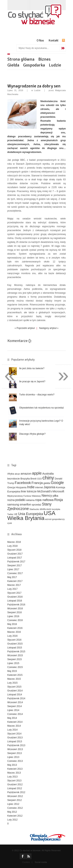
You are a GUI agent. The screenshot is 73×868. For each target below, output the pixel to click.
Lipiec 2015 (13, 663)
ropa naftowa (44, 500)
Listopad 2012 (15, 788)
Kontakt (54, 40)
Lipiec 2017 (13, 569)
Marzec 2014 (14, 726)
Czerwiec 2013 (15, 761)
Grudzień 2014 (15, 691)
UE (16, 514)
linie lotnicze (29, 491)
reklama (30, 500)
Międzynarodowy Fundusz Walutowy (24, 496)
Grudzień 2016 (15, 597)
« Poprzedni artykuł (25, 328)
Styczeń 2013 (15, 781)
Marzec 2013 (14, 773)
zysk (10, 523)
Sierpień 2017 (15, 566)
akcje (17, 474)
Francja (37, 483)
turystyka (56, 509)
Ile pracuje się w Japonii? (32, 381)
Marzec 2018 (14, 542)
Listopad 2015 (15, 648)
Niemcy (47, 495)
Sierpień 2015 (15, 659)
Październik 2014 (16, 698)
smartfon (25, 504)
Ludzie (55, 65)
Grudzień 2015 (15, 644)
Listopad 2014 (15, 695)
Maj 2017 (12, 577)
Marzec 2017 (14, 585)
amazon (26, 473)
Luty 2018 (13, 546)
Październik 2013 (16, 745)
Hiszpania (21, 487)
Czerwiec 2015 (15, 667)
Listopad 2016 (15, 601)
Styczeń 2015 (15, 687)
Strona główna (21, 59)
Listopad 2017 (15, 558)
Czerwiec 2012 (15, 808)
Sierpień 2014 (15, 706)
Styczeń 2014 (15, 734)
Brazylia (25, 479)
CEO (39, 479)
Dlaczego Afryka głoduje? (32, 434)
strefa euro (45, 509)
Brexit (33, 479)
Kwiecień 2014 (15, 722)
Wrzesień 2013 (15, 749)
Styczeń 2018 (15, 550)
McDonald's (44, 491)
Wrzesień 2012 (15, 796)
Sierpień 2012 (15, 800)
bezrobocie (14, 479)
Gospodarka (34, 65)
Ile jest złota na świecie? (32, 368)
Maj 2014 (12, 718)
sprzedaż (36, 505)
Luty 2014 (13, 730)
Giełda (13, 65)
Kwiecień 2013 (15, 769)
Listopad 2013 (15, 741)
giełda (47, 483)
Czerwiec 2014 (15, 714)
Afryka (11, 474)
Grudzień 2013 (15, 738)
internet (39, 487)
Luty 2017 (13, 589)
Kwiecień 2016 (15, 628)
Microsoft (58, 491)
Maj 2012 (12, 812)
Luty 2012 (13, 820)
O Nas (40, 40)
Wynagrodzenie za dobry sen (34, 86)
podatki (20, 500)
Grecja (11, 487)
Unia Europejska (31, 514)
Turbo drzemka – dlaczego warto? (37, 395)
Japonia (49, 487)
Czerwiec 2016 (15, 620)
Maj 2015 (12, 671)
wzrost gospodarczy (55, 519)
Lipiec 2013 (13, 757)
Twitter (10, 514)
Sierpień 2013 (15, 753)
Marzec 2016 (14, 632)
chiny (48, 478)
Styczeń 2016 (15, 640)
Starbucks (34, 509)
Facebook (23, 483)
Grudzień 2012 (15, 785)
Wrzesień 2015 (15, 655)
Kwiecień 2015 (15, 675)
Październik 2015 (16, 652)
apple (37, 473)
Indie (31, 487)
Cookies (26, 862)
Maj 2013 (12, 765)
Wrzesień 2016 (15, 609)
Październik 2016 (16, 605)
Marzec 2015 (14, 679)
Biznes (44, 59)
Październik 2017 (16, 562)
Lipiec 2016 (13, 616)
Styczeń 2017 (15, 593)
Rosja (58, 500)
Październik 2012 (16, 792)
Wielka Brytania (26, 518)
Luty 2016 (13, 636)
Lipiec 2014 (13, 710)
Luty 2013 (13, 777)
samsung (13, 504)
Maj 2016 (12, 624)
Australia (48, 473)
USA (49, 513)
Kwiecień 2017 (15, 581)
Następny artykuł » (49, 328)
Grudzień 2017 (15, 554)
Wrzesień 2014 (15, 702)
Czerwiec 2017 (15, 573)
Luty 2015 (13, 683)
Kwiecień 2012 (15, 816)
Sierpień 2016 (15, 612)
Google (57, 482)
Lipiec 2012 (13, 804)
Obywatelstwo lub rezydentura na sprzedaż (42, 408)
